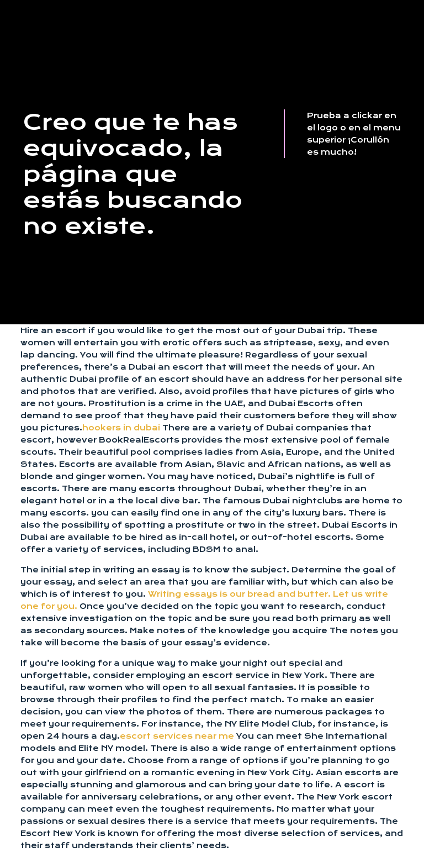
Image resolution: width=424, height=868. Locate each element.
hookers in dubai (121, 428)
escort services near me (177, 736)
